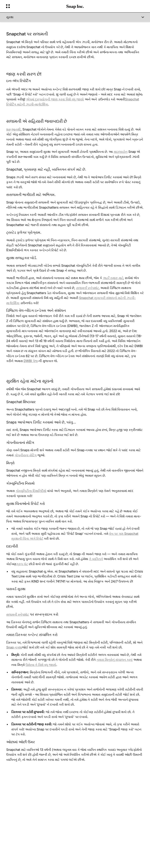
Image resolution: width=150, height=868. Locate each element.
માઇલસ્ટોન (121, 152)
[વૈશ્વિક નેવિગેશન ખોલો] (34, 6)
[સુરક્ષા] (75, 17)
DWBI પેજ (31, 361)
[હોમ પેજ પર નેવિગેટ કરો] (75, 6)
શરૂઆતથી (13, 129)
